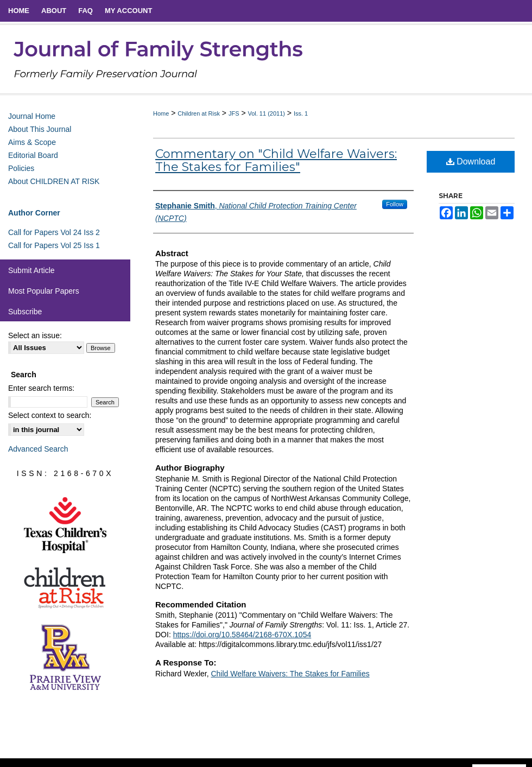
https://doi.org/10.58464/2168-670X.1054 (242, 635)
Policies (21, 168)
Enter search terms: (41, 388)
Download (471, 161)
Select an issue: (35, 335)
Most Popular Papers (44, 291)
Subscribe (25, 312)
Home (161, 113)
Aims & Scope (32, 142)
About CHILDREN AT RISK (54, 181)
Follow (395, 204)
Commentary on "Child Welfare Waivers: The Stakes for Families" (276, 160)
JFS (234, 113)
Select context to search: (50, 415)
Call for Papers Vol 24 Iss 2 (54, 232)
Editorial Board (33, 155)
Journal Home (32, 116)
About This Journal (40, 129)
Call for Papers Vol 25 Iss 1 (54, 245)
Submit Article (31, 270)
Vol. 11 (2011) (266, 113)
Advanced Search (38, 449)
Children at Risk (199, 113)
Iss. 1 (301, 113)
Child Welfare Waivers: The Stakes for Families (290, 674)
